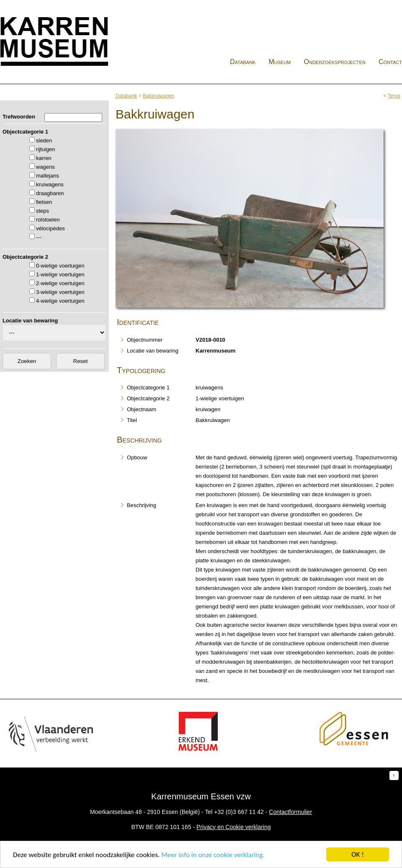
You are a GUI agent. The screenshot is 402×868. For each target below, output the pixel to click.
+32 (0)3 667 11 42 (239, 812)
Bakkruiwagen (158, 96)
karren (44, 158)
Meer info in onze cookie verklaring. (213, 855)
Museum (280, 62)
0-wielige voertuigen (60, 266)
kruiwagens (50, 184)
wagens (45, 167)
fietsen (44, 202)
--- (39, 237)
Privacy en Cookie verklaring (233, 827)
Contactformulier (290, 812)
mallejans (48, 176)
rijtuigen (46, 149)
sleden (44, 140)
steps (43, 211)
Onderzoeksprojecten (335, 62)
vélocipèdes (50, 228)
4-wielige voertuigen (60, 301)
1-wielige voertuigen (60, 274)
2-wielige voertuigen (60, 283)
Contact (390, 62)
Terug (394, 96)
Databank (243, 62)
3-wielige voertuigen (60, 292)
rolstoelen (48, 220)
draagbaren (50, 193)
